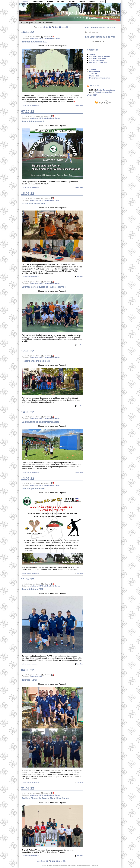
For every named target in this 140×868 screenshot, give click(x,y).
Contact (38, 23)
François (78, 866)
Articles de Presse (97, 60)
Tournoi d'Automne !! (33, 121)
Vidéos (92, 2)
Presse (50, 2)
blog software (86, 866)
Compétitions (38, 2)
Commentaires (109, 90)
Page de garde (27, 23)
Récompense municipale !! (36, 361)
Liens (101, 2)
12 (63, 27)
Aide (61, 866)
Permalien (79, 106)
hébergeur (95, 866)
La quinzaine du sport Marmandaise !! (42, 422)
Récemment (94, 72)
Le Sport (71, 2)
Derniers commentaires (99, 78)
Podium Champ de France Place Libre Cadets (46, 798)
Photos (82, 2)
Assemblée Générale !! (34, 203)
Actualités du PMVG (36, 38)
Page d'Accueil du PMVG (90, 13)
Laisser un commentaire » (30, 105)
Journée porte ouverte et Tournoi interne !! (44, 287)
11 (60, 27)
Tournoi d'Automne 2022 (35, 42)
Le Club (60, 2)
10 (57, 27)
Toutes (92, 54)
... (65, 27)
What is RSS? (92, 95)
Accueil (25, 2)
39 (67, 27)
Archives (93, 74)
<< (41, 27)
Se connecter (49, 23)
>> (70, 27)
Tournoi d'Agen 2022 (33, 589)
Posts (100, 90)
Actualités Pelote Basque (52, 38)
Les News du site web (98, 62)
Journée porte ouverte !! (35, 488)
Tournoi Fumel (29, 680)
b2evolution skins (68, 866)
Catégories (94, 76)
